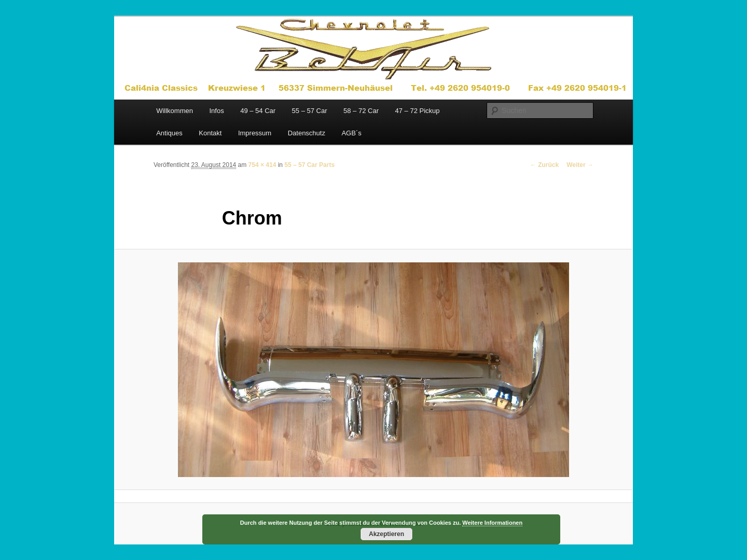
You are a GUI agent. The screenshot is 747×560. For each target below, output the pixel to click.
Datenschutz (307, 133)
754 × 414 (262, 165)
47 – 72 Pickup (417, 111)
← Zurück (544, 165)
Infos (216, 111)
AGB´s (351, 133)
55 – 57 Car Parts (309, 165)
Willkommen (175, 111)
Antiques (169, 133)
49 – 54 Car (258, 111)
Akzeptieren (386, 534)
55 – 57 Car (310, 111)
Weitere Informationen (492, 523)
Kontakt (210, 133)
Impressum (255, 133)
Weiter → (580, 165)
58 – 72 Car (361, 111)
